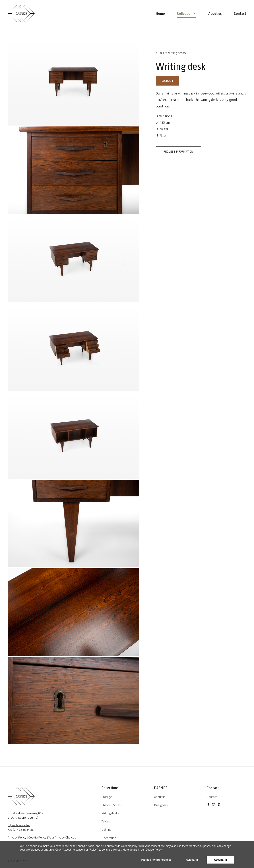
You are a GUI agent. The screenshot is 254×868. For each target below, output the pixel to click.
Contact (212, 797)
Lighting (106, 830)
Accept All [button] (220, 860)
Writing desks (110, 813)
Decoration (109, 838)
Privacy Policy (17, 837)
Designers (161, 805)
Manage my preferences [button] (156, 860)
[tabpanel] (73, 82)
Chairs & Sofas (111, 805)
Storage (107, 797)
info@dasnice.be (19, 825)
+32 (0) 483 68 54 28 (21, 830)
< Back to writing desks (171, 53)
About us (160, 797)
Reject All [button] (192, 860)
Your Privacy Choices (62, 837)
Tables (106, 821)
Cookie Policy (37, 837)
